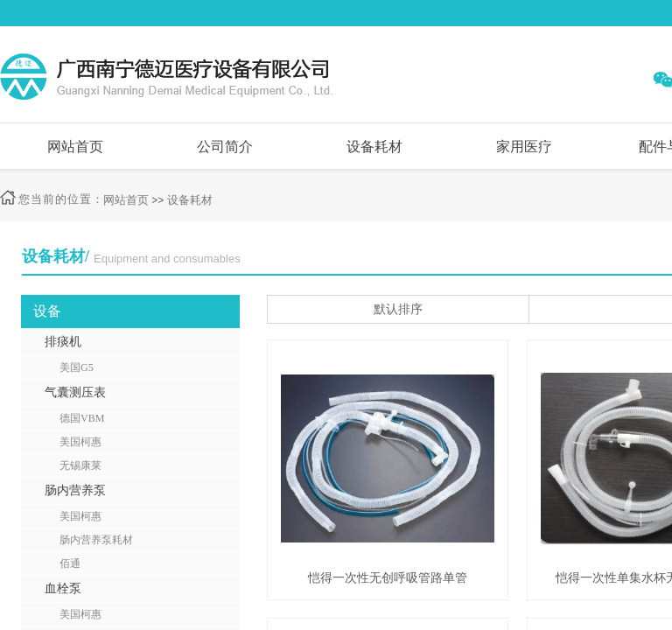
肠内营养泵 (75, 490)
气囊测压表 (75, 392)
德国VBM (82, 418)
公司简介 (225, 147)
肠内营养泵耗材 (96, 540)
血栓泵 (63, 588)
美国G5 (77, 367)
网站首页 (75, 147)
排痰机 (63, 342)
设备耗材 (374, 147)
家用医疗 (524, 147)
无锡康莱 (80, 465)
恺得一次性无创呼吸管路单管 (388, 578)
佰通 (70, 563)
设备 (47, 311)
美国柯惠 (80, 442)
